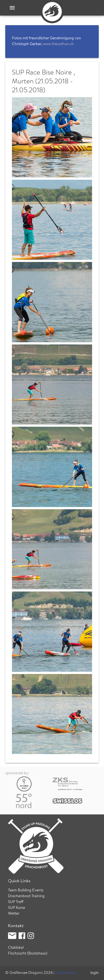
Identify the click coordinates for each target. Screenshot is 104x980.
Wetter (14, 914)
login (95, 973)
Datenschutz (66, 973)
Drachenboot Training (26, 896)
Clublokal (16, 948)
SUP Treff (16, 902)
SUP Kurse (17, 908)
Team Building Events (26, 891)
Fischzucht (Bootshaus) (28, 954)
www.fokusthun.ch (58, 44)
